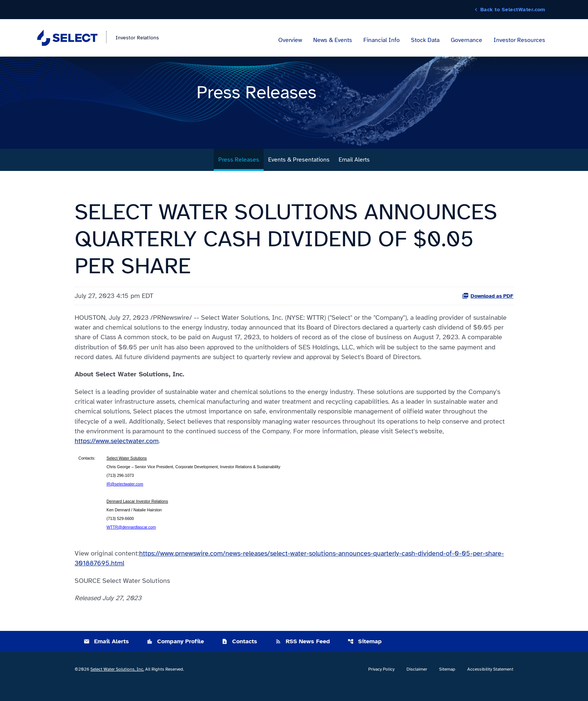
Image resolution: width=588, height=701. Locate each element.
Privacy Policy (381, 684)
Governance (466, 40)
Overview (290, 40)
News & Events (333, 40)
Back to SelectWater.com (513, 10)
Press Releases (239, 170)
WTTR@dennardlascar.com (131, 540)
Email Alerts (354, 170)
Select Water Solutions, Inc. (117, 684)
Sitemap (365, 656)
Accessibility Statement (490, 684)
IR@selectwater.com (125, 497)
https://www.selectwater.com (117, 454)
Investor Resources (519, 40)
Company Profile (175, 656)
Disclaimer (417, 684)
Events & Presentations (299, 170)
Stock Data (425, 40)
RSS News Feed (303, 656)
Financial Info (382, 40)
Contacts (239, 656)
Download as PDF (488, 306)
